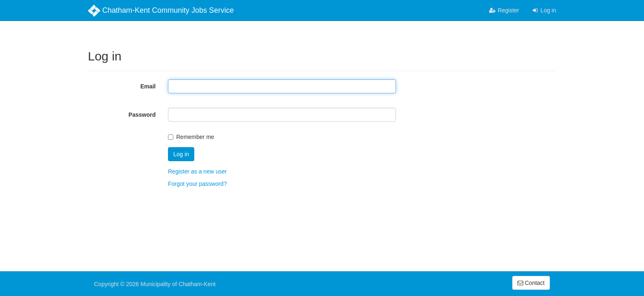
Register (504, 10)
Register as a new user (197, 171)
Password (142, 115)
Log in (544, 10)
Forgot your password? (197, 184)
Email (148, 86)
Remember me (191, 137)
